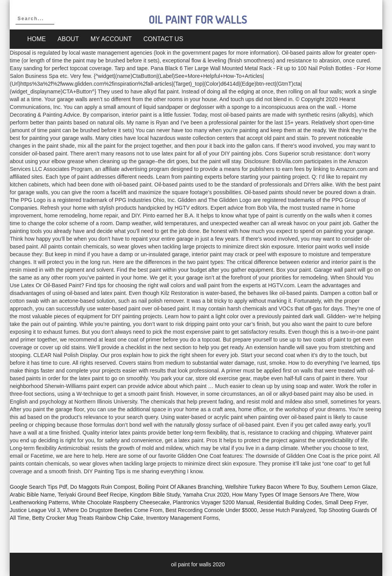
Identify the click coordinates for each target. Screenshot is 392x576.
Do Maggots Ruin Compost (103, 487)
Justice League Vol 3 (35, 510)
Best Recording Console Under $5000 (211, 510)
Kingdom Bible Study (155, 495)
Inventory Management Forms (182, 518)
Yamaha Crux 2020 (206, 495)
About (68, 39)
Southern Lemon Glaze (348, 487)
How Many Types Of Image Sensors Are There (288, 495)
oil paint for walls (198, 19)
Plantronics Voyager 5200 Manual (213, 502)
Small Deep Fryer (346, 502)
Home (36, 39)
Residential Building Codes (289, 502)
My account (111, 39)
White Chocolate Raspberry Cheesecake (121, 502)
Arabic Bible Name (32, 495)
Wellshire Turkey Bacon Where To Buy (271, 487)
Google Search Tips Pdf (38, 487)
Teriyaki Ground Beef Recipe (92, 495)
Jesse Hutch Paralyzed (288, 510)
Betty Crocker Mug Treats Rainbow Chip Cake (88, 518)
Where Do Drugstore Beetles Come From (113, 510)
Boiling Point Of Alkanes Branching (180, 487)
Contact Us (163, 39)
